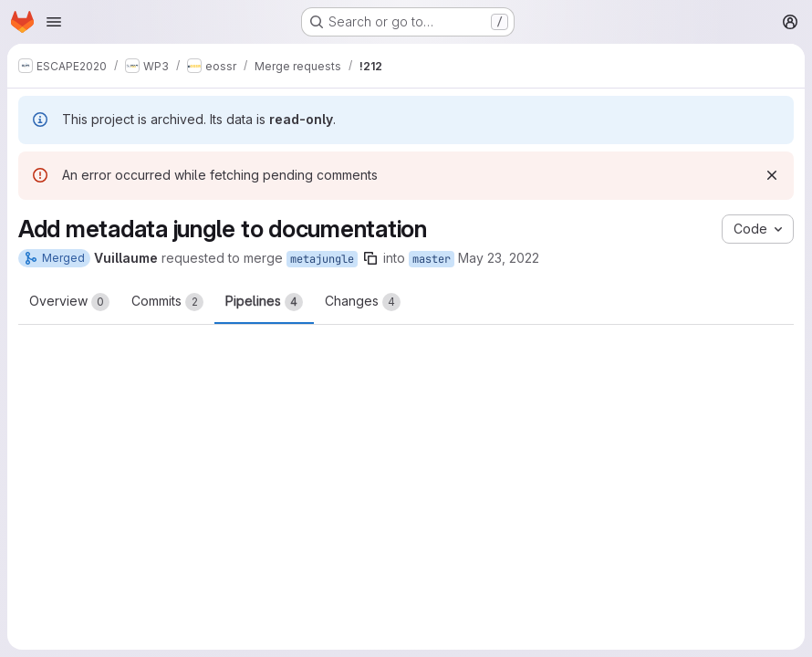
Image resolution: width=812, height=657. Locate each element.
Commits (167, 302)
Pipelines (264, 302)
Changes (363, 302)
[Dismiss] (772, 175)
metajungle (322, 259)
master (432, 259)
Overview (69, 302)
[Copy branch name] (370, 258)
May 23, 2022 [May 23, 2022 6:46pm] (499, 258)
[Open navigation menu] (54, 22)
